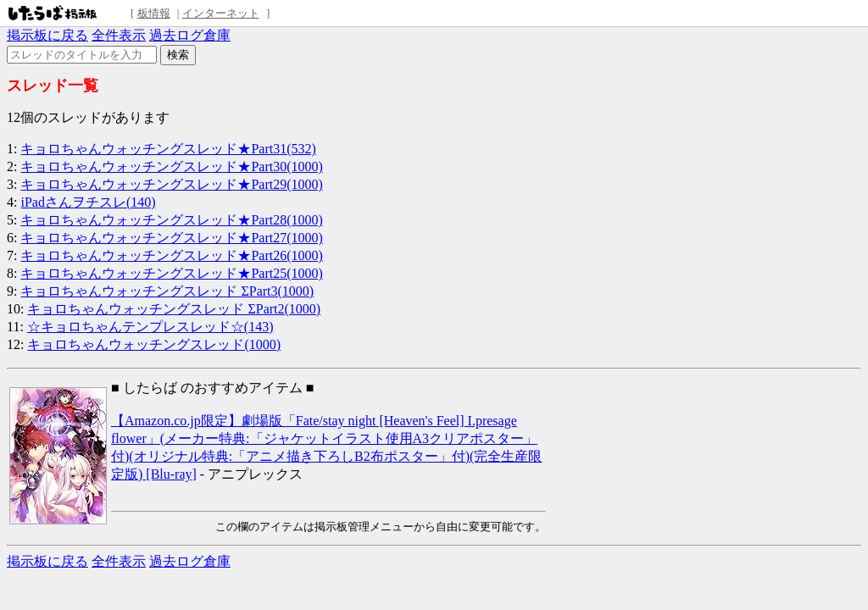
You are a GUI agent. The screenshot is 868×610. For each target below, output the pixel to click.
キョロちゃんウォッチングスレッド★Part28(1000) (171, 220)
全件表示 (119, 35)
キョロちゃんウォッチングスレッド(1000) (154, 344)
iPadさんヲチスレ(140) (88, 202)
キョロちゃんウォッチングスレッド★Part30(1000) (171, 166)
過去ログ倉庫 (190, 35)
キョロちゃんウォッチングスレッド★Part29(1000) (171, 184)
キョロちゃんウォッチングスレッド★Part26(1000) (171, 255)
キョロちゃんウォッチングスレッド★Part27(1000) (171, 238)
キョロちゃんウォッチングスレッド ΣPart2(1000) (174, 309)
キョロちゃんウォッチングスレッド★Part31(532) (168, 149)
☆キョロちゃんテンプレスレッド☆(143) (150, 327)
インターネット (221, 13)
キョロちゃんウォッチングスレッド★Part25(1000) (171, 273)
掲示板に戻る (47, 35)
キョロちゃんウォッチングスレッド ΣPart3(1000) (167, 291)
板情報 (154, 13)
